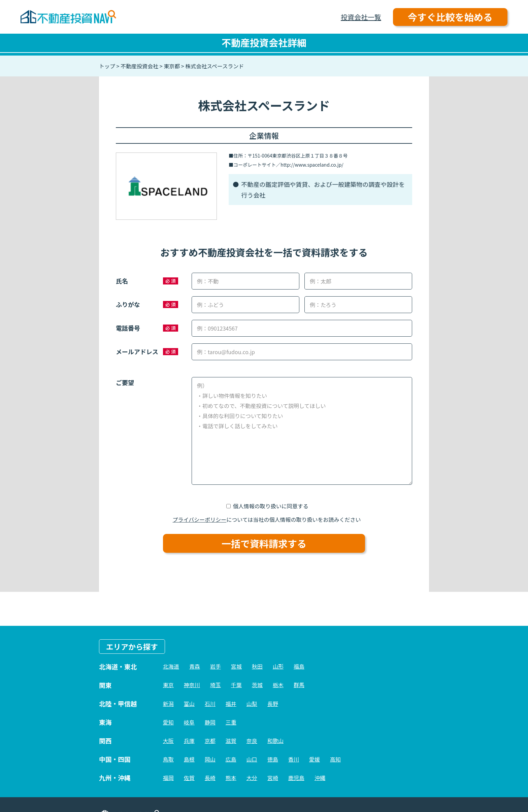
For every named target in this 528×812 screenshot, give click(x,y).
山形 (278, 666)
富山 (189, 704)
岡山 (210, 759)
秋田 (257, 666)
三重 (231, 722)
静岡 (210, 722)
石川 (210, 704)
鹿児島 (296, 778)
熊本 (231, 778)
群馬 (299, 685)
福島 (299, 666)
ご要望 (125, 382)
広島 (231, 759)
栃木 (278, 685)
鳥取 (168, 759)
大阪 (168, 741)
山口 (252, 759)
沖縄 (320, 778)
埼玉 (216, 685)
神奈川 (192, 685)
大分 (252, 778)
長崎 (210, 778)
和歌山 (275, 741)
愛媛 (315, 759)
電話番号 (128, 328)
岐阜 (189, 722)
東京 (168, 685)
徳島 (273, 759)
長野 (273, 704)
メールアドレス (137, 351)
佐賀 (189, 778)
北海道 (171, 666)
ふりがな (128, 304)
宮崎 (273, 778)
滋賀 (231, 741)
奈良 (252, 741)
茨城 (257, 685)
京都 (210, 741)
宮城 (236, 666)
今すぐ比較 (450, 17)
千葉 (236, 685)
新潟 (168, 704)
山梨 (252, 704)
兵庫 (189, 741)
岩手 (216, 666)
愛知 (168, 722)
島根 (189, 759)
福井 (231, 704)
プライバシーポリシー (200, 519)
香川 (294, 759)
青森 (195, 666)
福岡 (168, 778)
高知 (335, 759)
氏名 (122, 281)
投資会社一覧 (361, 17)
